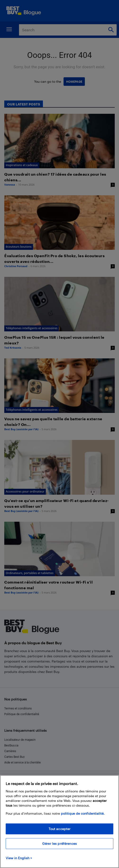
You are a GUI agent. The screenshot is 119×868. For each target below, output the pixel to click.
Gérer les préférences (59, 843)
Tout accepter (60, 829)
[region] (59, 822)
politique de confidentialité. (83, 813)
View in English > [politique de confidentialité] (19, 858)
